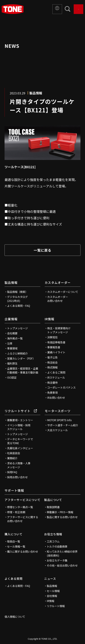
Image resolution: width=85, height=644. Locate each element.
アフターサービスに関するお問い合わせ (23, 519)
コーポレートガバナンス (61, 387)
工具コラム (53, 541)
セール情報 (53, 591)
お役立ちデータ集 (57, 560)
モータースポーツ (58, 411)
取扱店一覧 (14, 541)
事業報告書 (54, 347)
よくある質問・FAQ (19, 306)
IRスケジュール (56, 377)
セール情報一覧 (16, 546)
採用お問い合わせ (17, 477)
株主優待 (52, 382)
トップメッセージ (17, 328)
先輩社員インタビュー (20, 448)
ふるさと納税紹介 (17, 353)
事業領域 (12, 348)
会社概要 (12, 333)
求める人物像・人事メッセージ (19, 465)
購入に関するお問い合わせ (23, 551)
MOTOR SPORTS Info (59, 420)
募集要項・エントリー (20, 420)
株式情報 (52, 367)
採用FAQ (12, 472)
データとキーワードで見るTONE (20, 441)
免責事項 (52, 392)
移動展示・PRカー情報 (60, 512)
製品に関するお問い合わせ (62, 517)
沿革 (10, 343)
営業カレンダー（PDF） (21, 358)
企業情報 (11, 319)
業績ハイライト (56, 352)
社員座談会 (14, 453)
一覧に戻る (42, 250)
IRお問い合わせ (56, 398)
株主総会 (52, 362)
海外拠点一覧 (15, 338)
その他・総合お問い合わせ (62, 565)
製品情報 (11, 282)
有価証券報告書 (56, 342)
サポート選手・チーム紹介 (63, 425)
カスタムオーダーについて (63, 292)
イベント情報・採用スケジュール (19, 427)
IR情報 (50, 319)
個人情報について (15, 617)
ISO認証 (12, 377)
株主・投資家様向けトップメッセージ (59, 330)
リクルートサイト (21, 411)
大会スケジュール (58, 430)
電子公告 (52, 357)
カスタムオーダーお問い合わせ (58, 299)
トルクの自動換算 (57, 546)
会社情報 (52, 596)
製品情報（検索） (17, 292)
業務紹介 (12, 458)
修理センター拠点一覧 (20, 507)
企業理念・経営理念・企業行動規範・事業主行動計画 (23, 370)
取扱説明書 (53, 507)
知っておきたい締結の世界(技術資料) (62, 553)
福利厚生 (12, 363)
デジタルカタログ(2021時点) (17, 299)
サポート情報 (14, 490)
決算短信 (52, 337)
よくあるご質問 (56, 372)
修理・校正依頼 (16, 512)
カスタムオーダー (58, 282)
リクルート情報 (56, 606)
